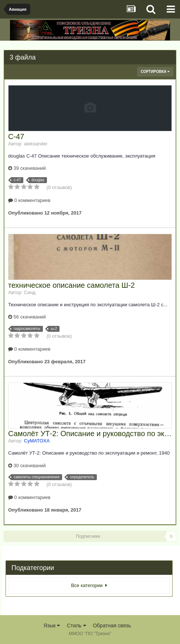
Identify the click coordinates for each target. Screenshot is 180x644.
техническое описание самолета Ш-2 (72, 285)
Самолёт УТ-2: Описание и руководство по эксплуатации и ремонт (90, 434)
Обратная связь (112, 626)
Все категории (89, 585)
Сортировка (155, 72)
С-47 (16, 136)
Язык (52, 626)
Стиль (77, 626)
